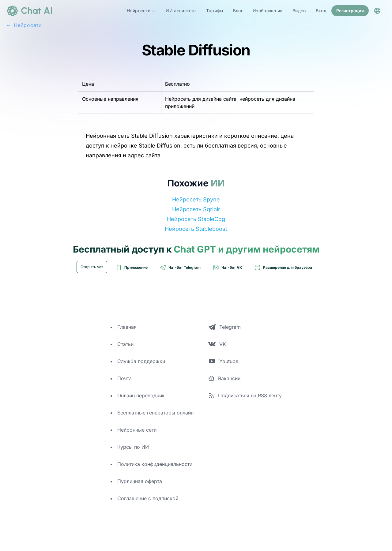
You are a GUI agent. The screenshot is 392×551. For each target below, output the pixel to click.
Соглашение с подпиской (148, 498)
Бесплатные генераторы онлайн (155, 413)
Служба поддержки (141, 361)
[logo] (29, 11)
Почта (124, 378)
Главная (127, 327)
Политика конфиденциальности (155, 464)
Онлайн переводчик (141, 395)
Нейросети (141, 11)
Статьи (125, 344)
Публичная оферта (140, 481)
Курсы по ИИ (133, 447)
